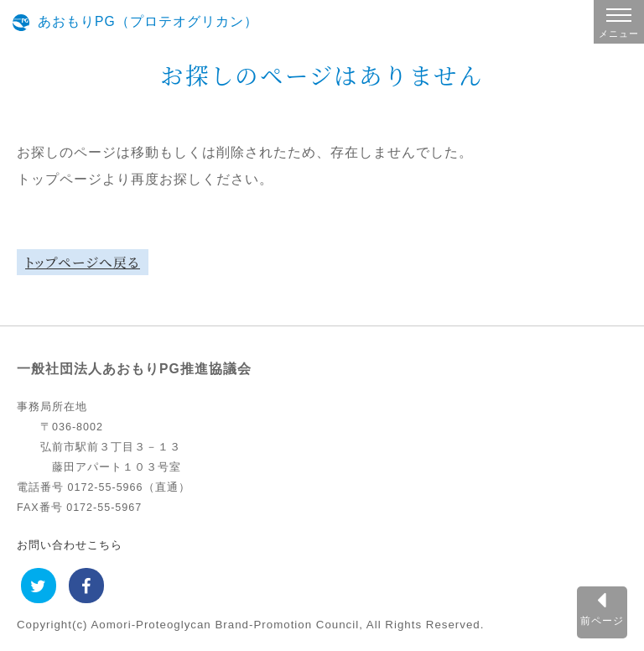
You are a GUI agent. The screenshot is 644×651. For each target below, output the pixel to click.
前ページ (602, 620)
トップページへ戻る (83, 262)
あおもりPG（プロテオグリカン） (148, 21)
